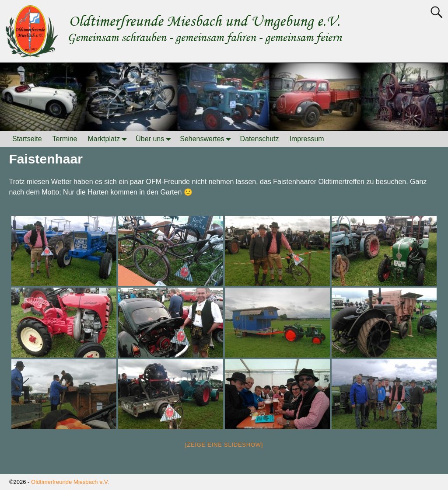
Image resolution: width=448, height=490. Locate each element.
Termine (65, 139)
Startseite (27, 139)
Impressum (307, 139)
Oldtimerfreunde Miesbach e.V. (70, 482)
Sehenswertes (207, 139)
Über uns (155, 139)
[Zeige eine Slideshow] (224, 445)
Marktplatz (109, 139)
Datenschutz (260, 139)
